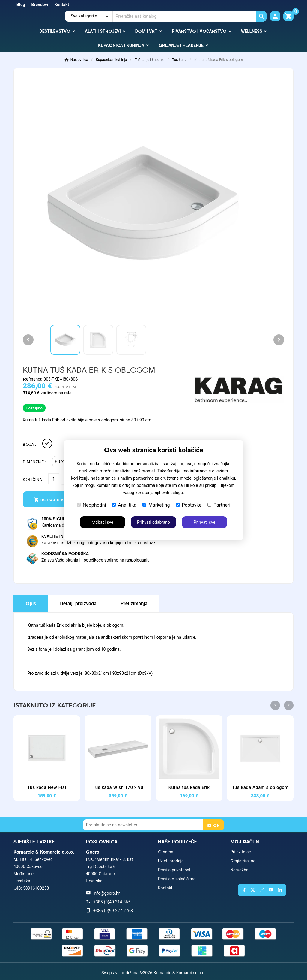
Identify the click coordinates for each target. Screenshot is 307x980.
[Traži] (190, 16)
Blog (21, 5)
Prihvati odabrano (153, 522)
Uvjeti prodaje (171, 861)
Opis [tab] (31, 603)
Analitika (124, 505)
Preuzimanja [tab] (134, 603)
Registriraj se (243, 861)
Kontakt (62, 5)
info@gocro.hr (106, 893)
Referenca (33, 379)
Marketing (156, 505)
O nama (166, 852)
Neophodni (91, 505)
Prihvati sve (204, 522)
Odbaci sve (102, 522)
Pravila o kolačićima (177, 879)
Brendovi (40, 5)
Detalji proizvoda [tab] (78, 603)
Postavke (189, 505)
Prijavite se (241, 852)
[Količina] (54, 479)
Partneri (219, 505)
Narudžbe (239, 870)
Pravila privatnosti (175, 870)
